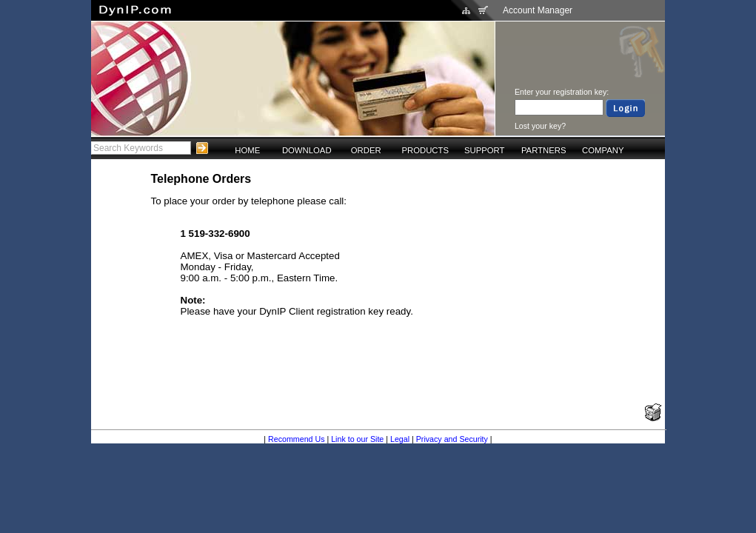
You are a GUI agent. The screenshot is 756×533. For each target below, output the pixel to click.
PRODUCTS (425, 150)
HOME (247, 150)
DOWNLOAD (307, 150)
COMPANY (603, 150)
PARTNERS (544, 150)
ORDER (366, 150)
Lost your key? (540, 126)
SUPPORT (485, 150)
